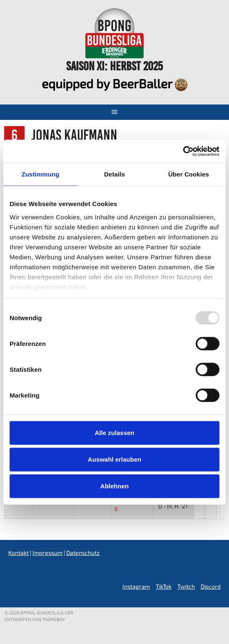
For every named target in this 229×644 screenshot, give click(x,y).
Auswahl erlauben (114, 459)
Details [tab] (114, 174)
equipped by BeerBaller (114, 83)
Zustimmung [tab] (41, 174)
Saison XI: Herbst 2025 (114, 66)
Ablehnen (114, 486)
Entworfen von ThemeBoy (35, 619)
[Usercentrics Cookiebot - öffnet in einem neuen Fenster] (183, 151)
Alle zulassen (114, 433)
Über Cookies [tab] (189, 174)
